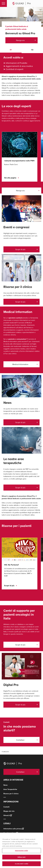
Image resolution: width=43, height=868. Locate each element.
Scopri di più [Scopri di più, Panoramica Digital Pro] (20, 705)
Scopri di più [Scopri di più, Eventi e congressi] (20, 488)
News (6, 785)
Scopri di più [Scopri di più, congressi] (20, 249)
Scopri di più (20, 645)
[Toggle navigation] (3, 3)
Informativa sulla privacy (14, 829)
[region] (21, 850)
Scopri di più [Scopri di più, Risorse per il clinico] (20, 302)
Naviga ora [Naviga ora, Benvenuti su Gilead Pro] (20, 40)
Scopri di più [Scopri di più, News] (20, 422)
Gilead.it (8, 815)
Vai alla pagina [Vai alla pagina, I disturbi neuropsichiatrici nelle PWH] (10, 178)
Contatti (6, 807)
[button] (11, 50)
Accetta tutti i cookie (21, 864)
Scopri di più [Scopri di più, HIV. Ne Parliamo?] (9, 586)
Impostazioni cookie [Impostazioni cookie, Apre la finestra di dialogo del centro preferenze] (21, 851)
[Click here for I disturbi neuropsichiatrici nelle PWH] (20, 144)
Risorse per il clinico (11, 794)
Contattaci (20, 740)
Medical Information (20, 364)
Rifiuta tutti (22, 857)
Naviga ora (20, 191)
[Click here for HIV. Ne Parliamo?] (20, 549)
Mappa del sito (9, 811)
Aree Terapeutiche (10, 789)
